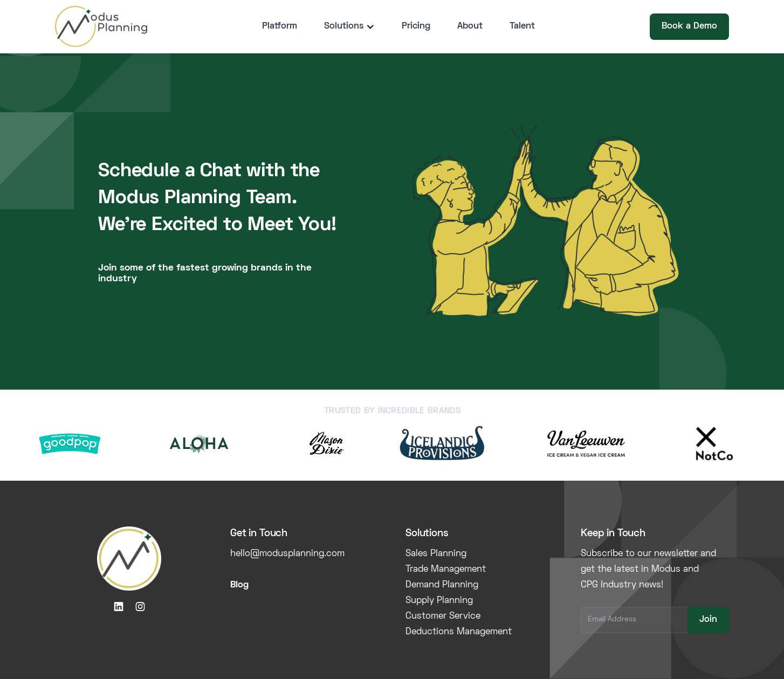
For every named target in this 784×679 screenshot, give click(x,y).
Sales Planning (436, 554)
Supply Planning (439, 601)
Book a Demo (689, 26)
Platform (280, 26)
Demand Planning (442, 585)
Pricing (416, 26)
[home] (101, 26)
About (470, 26)
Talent (522, 26)
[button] (349, 27)
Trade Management (446, 570)
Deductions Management (459, 632)
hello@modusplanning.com (287, 554)
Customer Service (443, 616)
